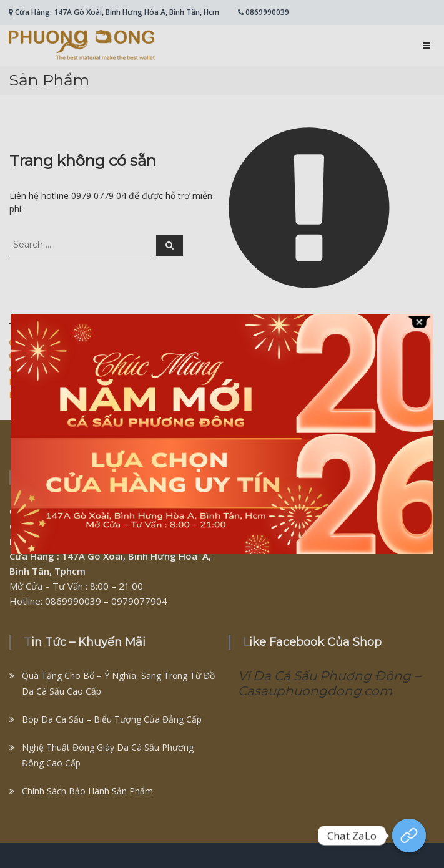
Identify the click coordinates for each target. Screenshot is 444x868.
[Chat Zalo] (409, 836)
